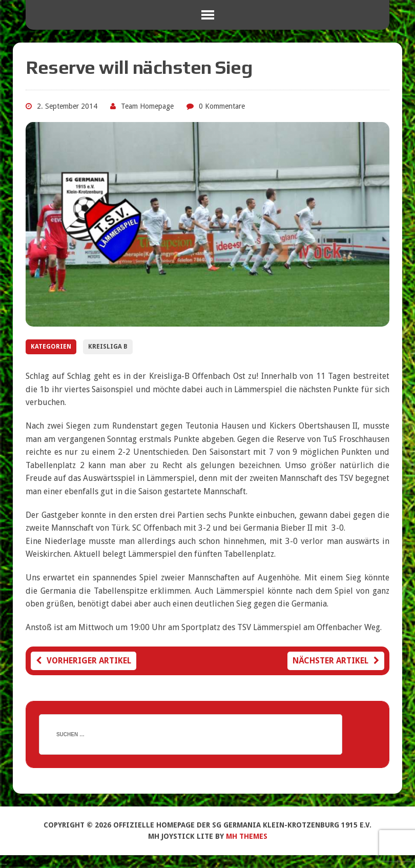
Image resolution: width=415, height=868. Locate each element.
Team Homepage (147, 106)
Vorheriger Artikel (84, 661)
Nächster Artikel (336, 661)
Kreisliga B (108, 347)
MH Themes (247, 836)
